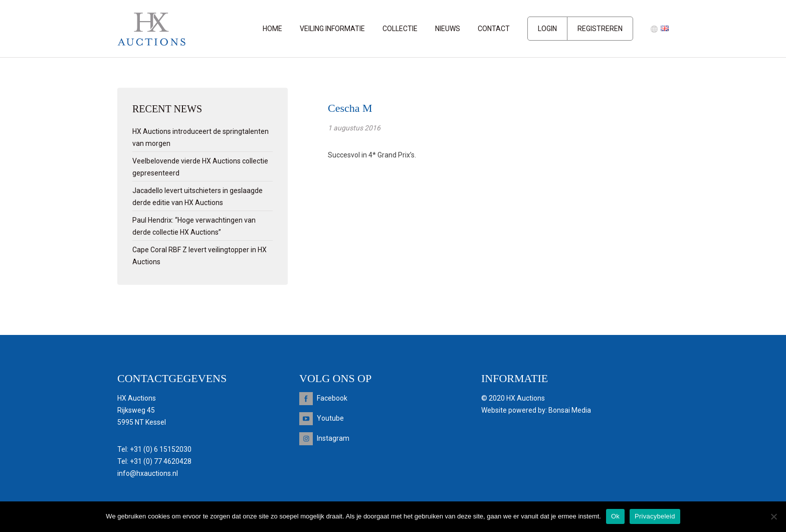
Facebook (332, 398)
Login (547, 29)
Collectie (400, 29)
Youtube (330, 418)
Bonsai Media (570, 410)
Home (272, 29)
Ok (615, 516)
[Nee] (773, 516)
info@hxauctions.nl (148, 473)
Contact (494, 29)
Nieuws (448, 29)
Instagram (333, 438)
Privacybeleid (655, 516)
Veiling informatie (332, 29)
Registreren (600, 29)
